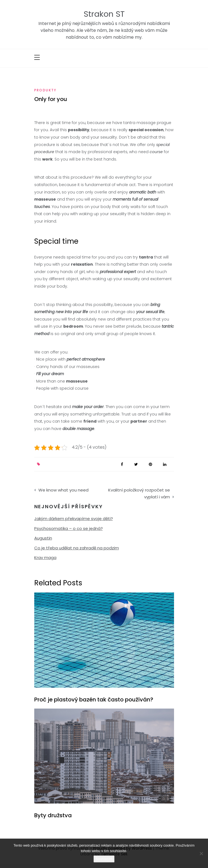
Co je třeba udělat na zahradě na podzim (77, 548)
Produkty (45, 90)
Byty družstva (53, 815)
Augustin (43, 538)
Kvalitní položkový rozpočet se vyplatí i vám (139, 494)
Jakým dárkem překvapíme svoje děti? (74, 519)
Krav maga (45, 557)
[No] (201, 853)
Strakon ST (104, 14)
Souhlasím (104, 859)
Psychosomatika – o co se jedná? (69, 528)
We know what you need (63, 490)
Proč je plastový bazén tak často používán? (94, 700)
